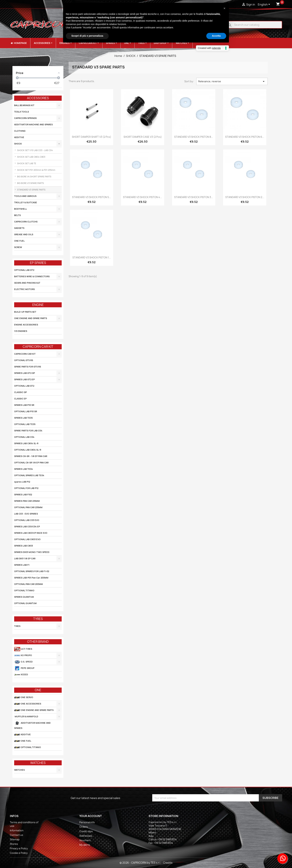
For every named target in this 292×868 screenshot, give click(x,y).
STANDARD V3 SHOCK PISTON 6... (245, 137)
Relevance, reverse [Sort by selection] (232, 81)
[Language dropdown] (265, 5)
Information (17, 830)
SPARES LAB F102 (23, 495)
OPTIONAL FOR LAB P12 (26, 488)
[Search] (255, 25)
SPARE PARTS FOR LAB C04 (28, 431)
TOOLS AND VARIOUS (25, 196)
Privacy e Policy (19, 848)
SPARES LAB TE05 (23, 418)
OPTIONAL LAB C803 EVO (27, 539)
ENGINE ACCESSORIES (26, 325)
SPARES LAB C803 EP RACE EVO (31, 533)
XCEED (21, 675)
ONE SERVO (24, 697)
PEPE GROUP (24, 668)
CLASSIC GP (20, 392)
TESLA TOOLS (22, 112)
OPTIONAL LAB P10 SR (26, 411)
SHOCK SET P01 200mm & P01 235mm (36, 170)
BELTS (17, 215)
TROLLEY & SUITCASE (26, 202)
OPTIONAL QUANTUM (25, 603)
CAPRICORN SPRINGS (25, 118)
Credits (168, 863)
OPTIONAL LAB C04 (24, 437)
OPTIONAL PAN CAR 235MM (28, 507)
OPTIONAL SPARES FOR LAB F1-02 (32, 571)
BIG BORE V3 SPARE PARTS (30, 183)
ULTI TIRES (23, 649)
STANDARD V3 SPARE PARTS (31, 190)
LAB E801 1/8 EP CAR (25, 559)
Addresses (86, 836)
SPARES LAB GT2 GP (25, 373)
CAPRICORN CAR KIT (25, 354)
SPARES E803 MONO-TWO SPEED (32, 552)
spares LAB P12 (22, 482)
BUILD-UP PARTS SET (25, 312)
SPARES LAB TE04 (23, 469)
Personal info (87, 822)
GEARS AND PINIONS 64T (27, 283)
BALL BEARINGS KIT (24, 105)
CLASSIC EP (20, 399)
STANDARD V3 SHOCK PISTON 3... (194, 197)
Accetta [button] (216, 36)
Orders (84, 827)
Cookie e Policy (19, 853)
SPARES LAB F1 (22, 565)
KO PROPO (23, 655)
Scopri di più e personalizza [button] (87, 36)
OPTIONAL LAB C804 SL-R (28, 450)
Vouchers (85, 840)
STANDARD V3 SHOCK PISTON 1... (92, 257)
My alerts (85, 845)
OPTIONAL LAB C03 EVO (27, 520)
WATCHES (19, 770)
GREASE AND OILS (24, 234)
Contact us (17, 835)
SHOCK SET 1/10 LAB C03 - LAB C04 (35, 150)
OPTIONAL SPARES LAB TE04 (29, 475)
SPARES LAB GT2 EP (24, 379)
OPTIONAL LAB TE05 (25, 424)
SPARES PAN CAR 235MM (27, 501)
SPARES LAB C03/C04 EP (27, 527)
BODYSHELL (21, 209)
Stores (14, 844)
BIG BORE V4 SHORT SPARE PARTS (34, 177)
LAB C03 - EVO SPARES (26, 514)
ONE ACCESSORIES (28, 704)
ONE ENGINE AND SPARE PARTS (31, 318)
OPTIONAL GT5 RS (24, 360)
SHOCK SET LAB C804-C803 (31, 157)
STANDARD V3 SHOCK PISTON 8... (194, 137)
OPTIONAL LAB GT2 (24, 270)
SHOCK (18, 144)
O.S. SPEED (23, 662)
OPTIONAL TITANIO (24, 591)
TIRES (17, 626)
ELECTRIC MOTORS (24, 289)
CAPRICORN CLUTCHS (26, 222)
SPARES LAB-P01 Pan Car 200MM (31, 578)
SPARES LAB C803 (23, 546)
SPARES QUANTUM (24, 597)
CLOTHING (20, 131)
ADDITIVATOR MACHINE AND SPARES (33, 125)
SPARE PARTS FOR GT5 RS (28, 367)
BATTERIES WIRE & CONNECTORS (32, 276)
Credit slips (86, 831)
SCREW (18, 247)
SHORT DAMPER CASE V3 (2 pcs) (143, 137)
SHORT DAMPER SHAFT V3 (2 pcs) (91, 137)
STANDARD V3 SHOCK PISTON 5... (91, 197)
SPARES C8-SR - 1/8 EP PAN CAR (31, 456)
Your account (91, 816)
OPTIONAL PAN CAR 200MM (29, 584)
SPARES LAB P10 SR (24, 405)
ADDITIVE (19, 137)
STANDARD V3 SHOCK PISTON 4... (143, 197)
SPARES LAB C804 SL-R (26, 443)
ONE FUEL (19, 241)
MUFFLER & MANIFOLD (26, 717)
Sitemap (15, 839)
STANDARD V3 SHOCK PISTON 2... (245, 197)
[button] (224, 8)
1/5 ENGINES (21, 331)
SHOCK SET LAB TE (26, 163)
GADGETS (19, 228)
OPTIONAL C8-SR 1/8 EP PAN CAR (31, 463)
